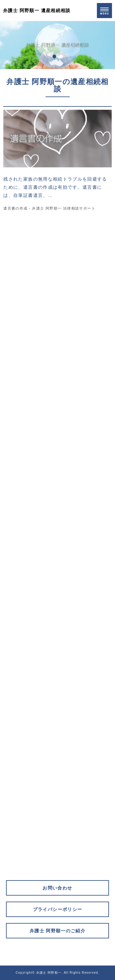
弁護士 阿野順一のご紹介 (57, 931)
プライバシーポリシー (58, 909)
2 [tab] (61, 56)
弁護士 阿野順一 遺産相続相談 (37, 10)
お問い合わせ (57, 888)
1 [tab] (54, 56)
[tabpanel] (57, 45)
